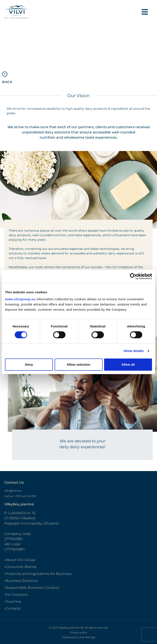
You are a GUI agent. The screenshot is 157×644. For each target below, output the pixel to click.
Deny (29, 364)
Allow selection (78, 364)
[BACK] (5, 74)
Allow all (128, 364)
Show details (134, 351)
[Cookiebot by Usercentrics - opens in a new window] (133, 276)
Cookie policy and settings (79, 637)
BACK (7, 82)
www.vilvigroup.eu (20, 299)
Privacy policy (78, 632)
